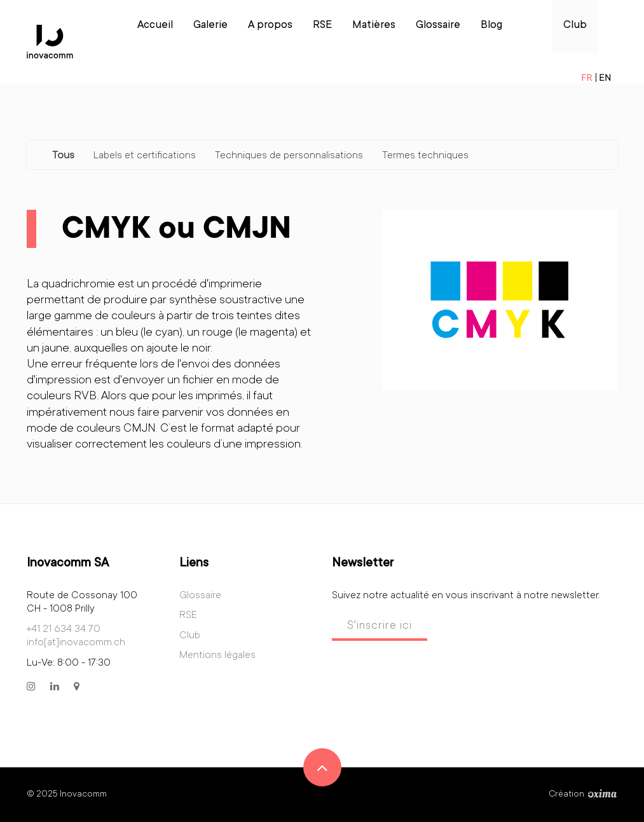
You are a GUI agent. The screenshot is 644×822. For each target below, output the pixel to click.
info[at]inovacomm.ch (76, 643)
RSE (322, 26)
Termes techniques (425, 156)
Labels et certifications (145, 156)
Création (583, 795)
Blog (491, 26)
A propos (270, 26)
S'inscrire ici (380, 626)
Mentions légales (217, 655)
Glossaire (438, 26)
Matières (374, 26)
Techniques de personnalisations (289, 156)
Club (575, 26)
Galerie (210, 26)
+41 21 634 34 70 (64, 629)
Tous (63, 156)
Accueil (155, 26)
